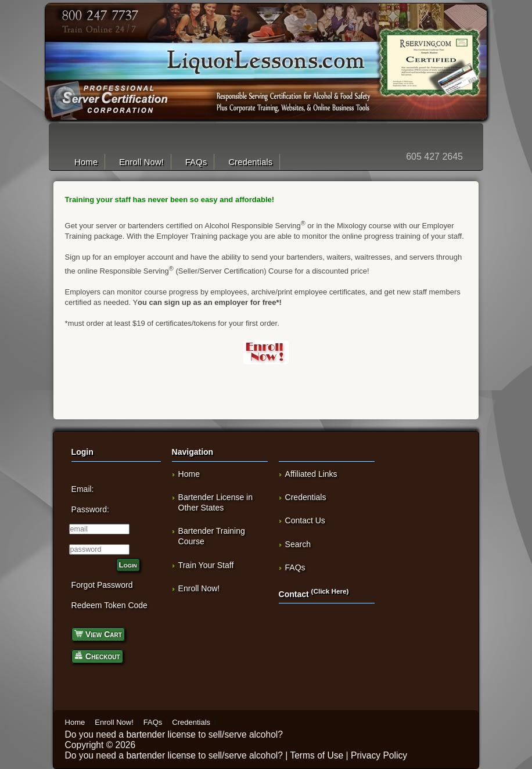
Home (86, 162)
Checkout (97, 655)
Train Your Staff (206, 565)
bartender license (161, 734)
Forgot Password (102, 585)
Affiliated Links (311, 474)
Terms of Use (317, 755)
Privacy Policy (379, 755)
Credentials (250, 162)
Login (128, 565)
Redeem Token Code (109, 605)
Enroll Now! (141, 162)
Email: (83, 489)
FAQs (196, 162)
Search (298, 544)
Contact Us (305, 520)
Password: (90, 509)
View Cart (98, 633)
